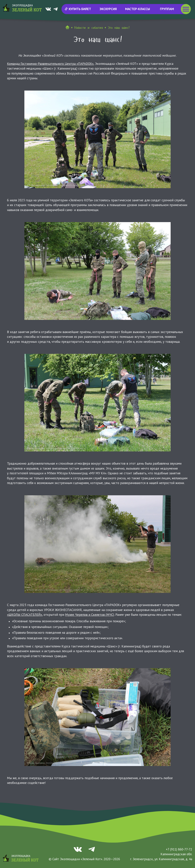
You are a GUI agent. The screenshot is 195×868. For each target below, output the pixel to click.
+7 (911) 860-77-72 (179, 849)
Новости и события (89, 28)
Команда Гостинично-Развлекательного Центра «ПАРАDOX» (50, 64)
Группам (167, 9)
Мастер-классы (137, 9)
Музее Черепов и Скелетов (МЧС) (90, 615)
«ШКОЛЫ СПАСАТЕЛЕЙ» (25, 615)
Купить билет (78, 9)
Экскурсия (108, 9)
